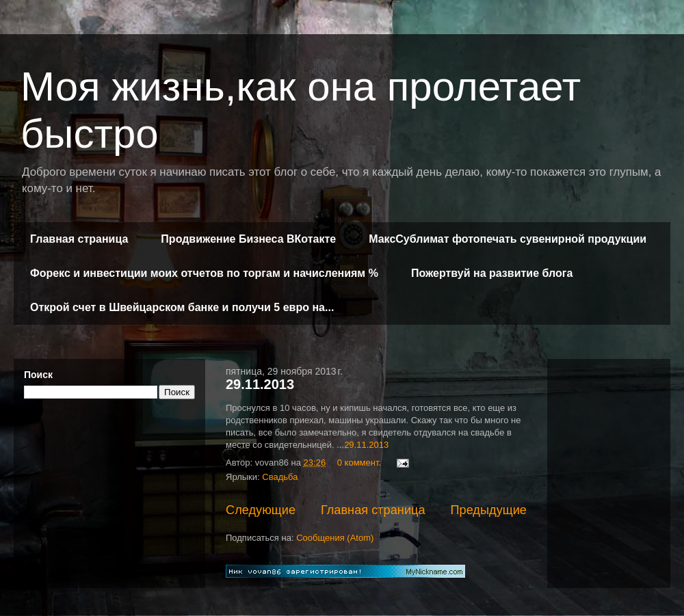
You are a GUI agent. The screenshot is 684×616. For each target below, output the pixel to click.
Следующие (261, 510)
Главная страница (79, 239)
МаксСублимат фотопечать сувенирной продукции (508, 239)
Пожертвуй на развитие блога (492, 273)
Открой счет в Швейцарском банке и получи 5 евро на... (182, 307)
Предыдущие (488, 510)
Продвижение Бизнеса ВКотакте (248, 239)
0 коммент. (359, 463)
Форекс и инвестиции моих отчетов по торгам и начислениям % (204, 273)
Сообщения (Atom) (335, 538)
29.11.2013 (260, 384)
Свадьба (280, 477)
